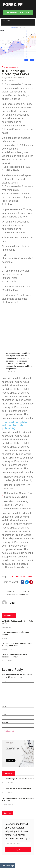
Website (5, 722)
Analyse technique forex (11, 67)
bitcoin (11, 576)
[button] (23, 582)
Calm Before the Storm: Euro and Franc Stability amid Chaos (17, 644)
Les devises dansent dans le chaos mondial (16, 789)
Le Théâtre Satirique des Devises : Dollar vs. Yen (18, 779)
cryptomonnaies (26, 576)
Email (5, 714)
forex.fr (13, 5)
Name (5, 706)
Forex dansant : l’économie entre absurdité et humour (14, 656)
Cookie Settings (8, 866)
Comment (6, 681)
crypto (16, 576)
